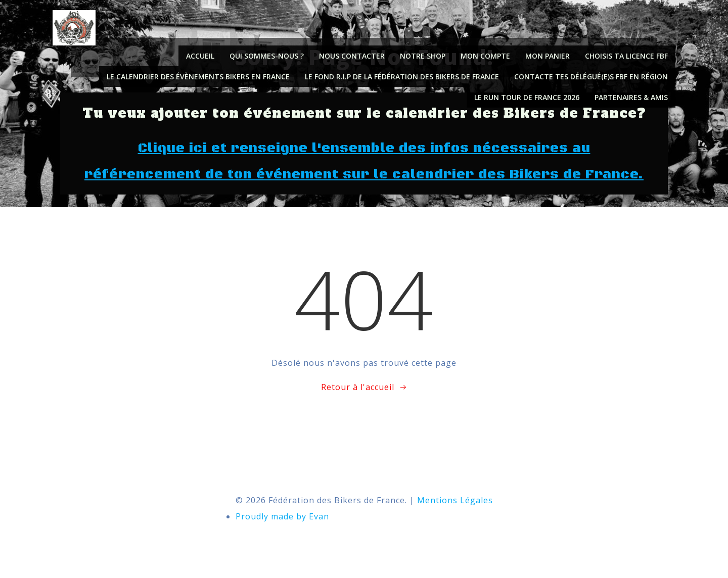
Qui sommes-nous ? (267, 56)
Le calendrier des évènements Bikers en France (198, 77)
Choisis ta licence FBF (626, 56)
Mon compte (485, 56)
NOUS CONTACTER (352, 56)
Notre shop (423, 56)
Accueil (200, 56)
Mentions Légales (455, 500)
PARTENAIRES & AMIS (631, 97)
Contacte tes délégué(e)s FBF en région (591, 77)
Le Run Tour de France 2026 (527, 97)
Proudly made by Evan (282, 516)
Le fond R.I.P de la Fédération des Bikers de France (402, 77)
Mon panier (548, 56)
